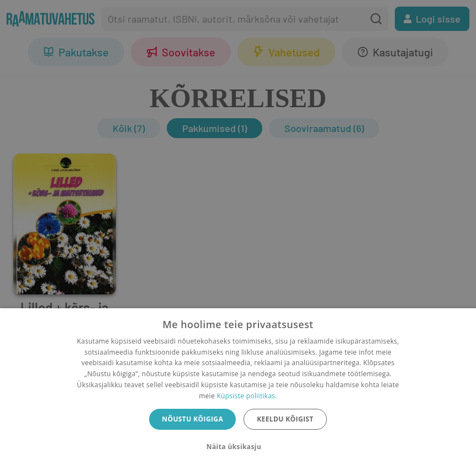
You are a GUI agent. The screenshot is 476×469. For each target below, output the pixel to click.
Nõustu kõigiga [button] (192, 419)
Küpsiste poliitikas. (247, 396)
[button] (238, 447)
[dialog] (238, 389)
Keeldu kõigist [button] (285, 419)
